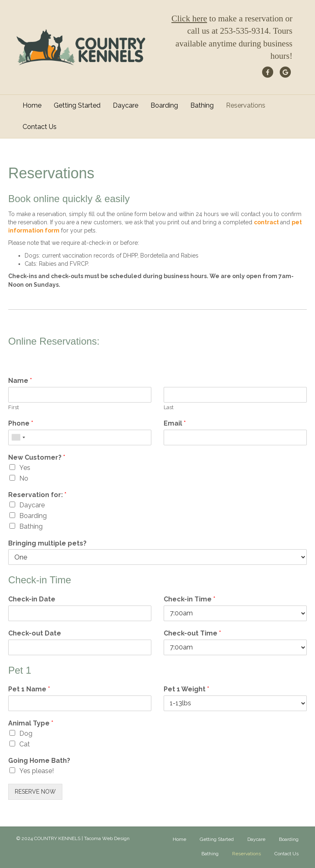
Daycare (126, 105)
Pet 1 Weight (186, 689)
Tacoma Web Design (107, 838)
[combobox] (18, 437)
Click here (189, 18)
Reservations (246, 105)
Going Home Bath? (39, 761)
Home (32, 105)
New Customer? (37, 457)
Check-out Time (192, 633)
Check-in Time (189, 599)
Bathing (202, 105)
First (14, 407)
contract (267, 222)
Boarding (164, 105)
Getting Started (77, 105)
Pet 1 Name (29, 689)
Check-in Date (32, 599)
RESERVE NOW (35, 792)
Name (20, 381)
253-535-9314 (244, 31)
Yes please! (37, 771)
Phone (21, 423)
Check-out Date (35, 633)
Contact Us (40, 127)
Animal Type (31, 723)
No (24, 478)
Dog (26, 733)
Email (175, 423)
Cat (25, 744)
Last (169, 407)
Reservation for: (37, 495)
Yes (25, 468)
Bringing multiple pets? (47, 543)
